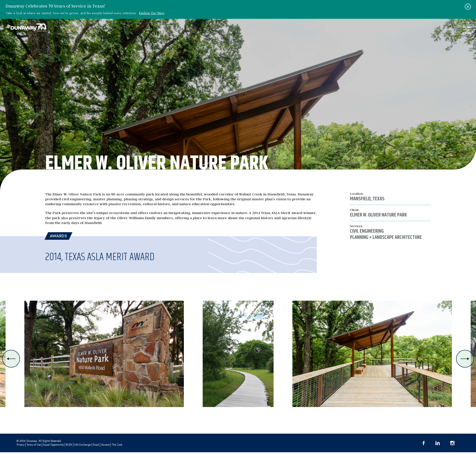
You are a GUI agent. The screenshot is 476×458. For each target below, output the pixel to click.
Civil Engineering (367, 231)
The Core (117, 445)
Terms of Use (34, 445)
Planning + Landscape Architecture (386, 237)
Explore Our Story (152, 13)
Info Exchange (83, 445)
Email (96, 445)
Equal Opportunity (53, 445)
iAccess (105, 445)
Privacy (20, 445)
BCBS (69, 445)
